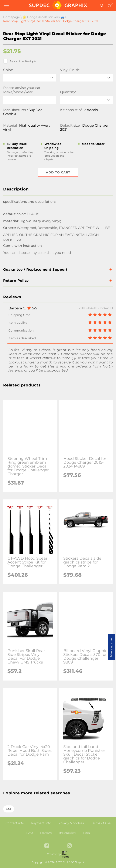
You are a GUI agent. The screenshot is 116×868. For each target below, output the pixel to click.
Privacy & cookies (71, 823)
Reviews (46, 833)
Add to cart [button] (58, 172)
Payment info (41, 823)
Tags (86, 833)
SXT (9, 809)
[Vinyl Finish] (86, 78)
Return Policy (16, 281)
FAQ (30, 833)
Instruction (67, 833)
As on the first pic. (20, 61)
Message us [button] (111, 647)
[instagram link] (69, 846)
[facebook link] (47, 846)
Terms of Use (101, 823)
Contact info (15, 823)
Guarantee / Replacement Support (35, 270)
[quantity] (86, 100)
